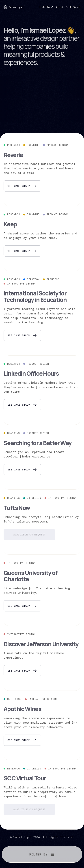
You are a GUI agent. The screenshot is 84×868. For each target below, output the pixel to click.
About (59, 7)
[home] (14, 7)
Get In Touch (73, 7)
